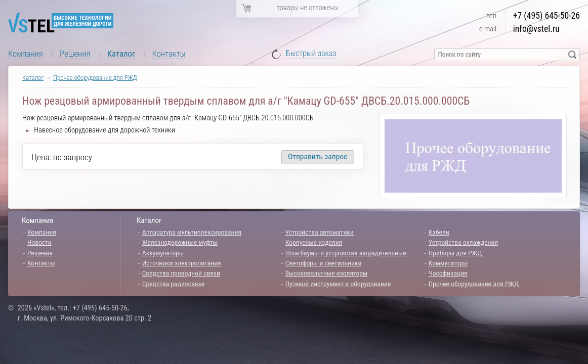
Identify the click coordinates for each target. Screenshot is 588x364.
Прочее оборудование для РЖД (95, 78)
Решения (75, 54)
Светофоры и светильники (324, 263)
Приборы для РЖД (455, 253)
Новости (39, 242)
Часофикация (448, 273)
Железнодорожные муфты (180, 242)
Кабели (439, 232)
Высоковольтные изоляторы (326, 273)
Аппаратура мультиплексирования (192, 232)
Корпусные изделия (314, 242)
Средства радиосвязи (174, 284)
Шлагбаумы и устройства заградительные (346, 253)
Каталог (121, 54)
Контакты (169, 54)
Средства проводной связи (181, 273)
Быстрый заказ (311, 54)
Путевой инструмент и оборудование (338, 284)
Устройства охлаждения (463, 242)
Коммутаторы (448, 263)
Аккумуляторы (163, 253)
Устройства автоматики (320, 232)
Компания (26, 54)
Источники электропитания (182, 263)
